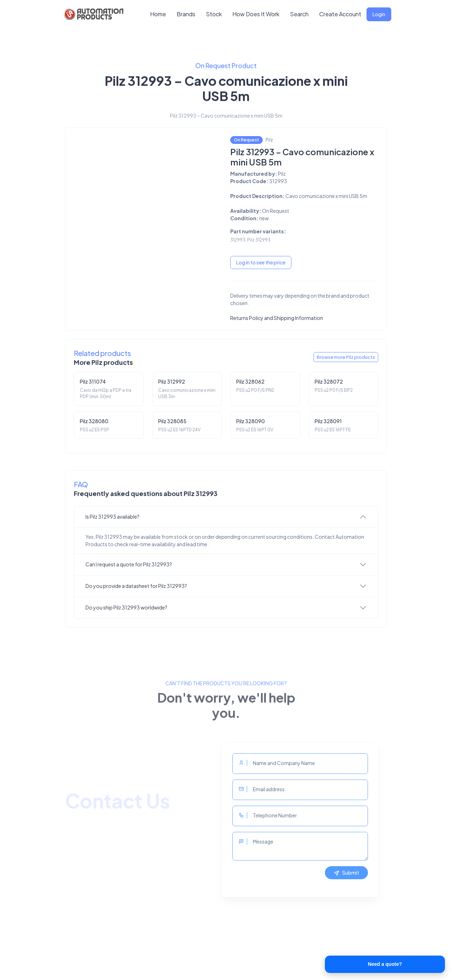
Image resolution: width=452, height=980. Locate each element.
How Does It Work (256, 14)
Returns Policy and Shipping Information (277, 318)
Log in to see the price (261, 262)
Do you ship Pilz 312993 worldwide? (126, 607)
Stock (214, 14)
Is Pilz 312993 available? (112, 517)
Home (158, 14)
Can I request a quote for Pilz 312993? (129, 564)
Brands (186, 14)
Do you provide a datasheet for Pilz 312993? (136, 586)
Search (299, 14)
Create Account (340, 14)
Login (379, 14)
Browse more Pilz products (346, 357)
